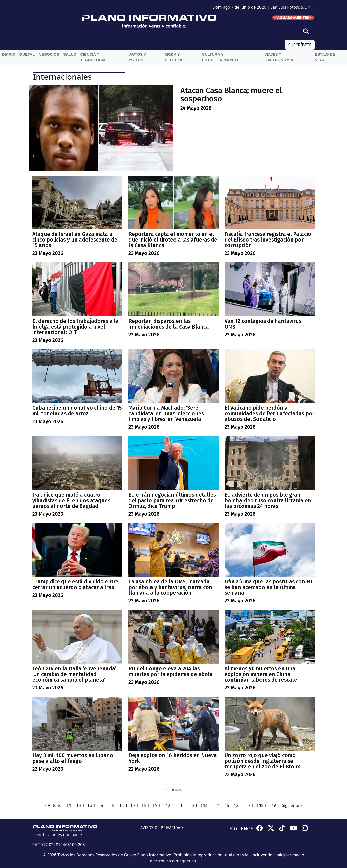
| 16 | (236, 805)
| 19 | (274, 805)
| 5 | (113, 805)
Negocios (49, 54)
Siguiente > (292, 805)
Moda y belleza (173, 57)
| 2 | (80, 805)
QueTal (27, 54)
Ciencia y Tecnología (93, 57)
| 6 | (124, 805)
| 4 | (102, 805)
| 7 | (134, 805)
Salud (70, 54)
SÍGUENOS (242, 829)
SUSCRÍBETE (300, 45)
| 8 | (145, 805)
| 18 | (261, 805)
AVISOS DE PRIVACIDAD (162, 828)
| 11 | (180, 805)
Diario (9, 54)
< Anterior (54, 805)
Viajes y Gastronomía (279, 57)
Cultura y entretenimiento (220, 57)
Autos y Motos (138, 57)
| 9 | (156, 805)
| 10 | (168, 805)
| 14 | (218, 805)
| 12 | (193, 805)
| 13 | (205, 805)
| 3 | (91, 805)
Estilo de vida (325, 57)
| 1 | (70, 805)
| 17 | (248, 805)
